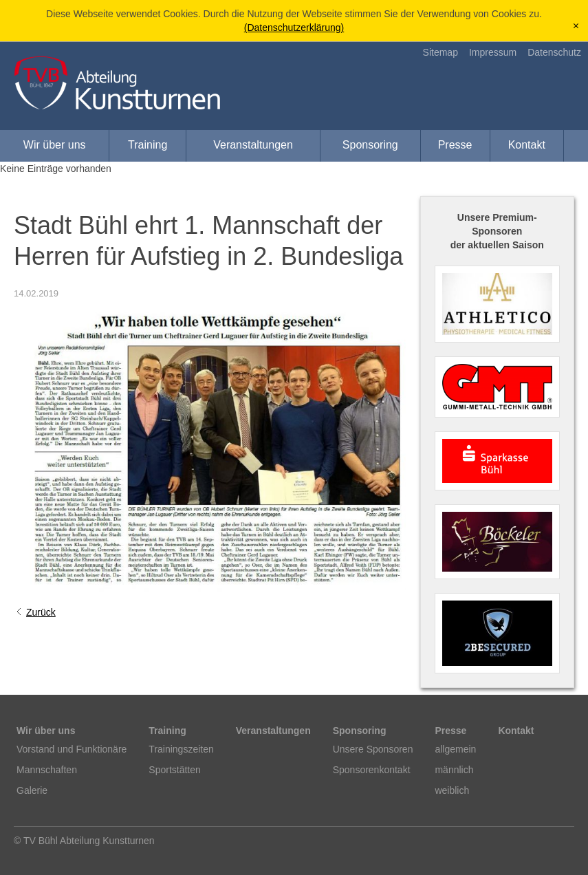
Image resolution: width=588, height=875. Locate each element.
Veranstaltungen (253, 145)
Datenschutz (554, 52)
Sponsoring (370, 145)
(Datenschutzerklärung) (294, 28)
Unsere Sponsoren (373, 749)
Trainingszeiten (181, 749)
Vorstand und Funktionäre (72, 749)
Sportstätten (175, 770)
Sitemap (440, 52)
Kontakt (527, 145)
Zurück (41, 612)
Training (148, 145)
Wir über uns (55, 145)
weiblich (452, 790)
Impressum (493, 52)
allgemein (455, 749)
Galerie (32, 790)
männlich (454, 770)
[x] (576, 26)
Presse (455, 145)
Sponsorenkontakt (372, 770)
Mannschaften (47, 770)
